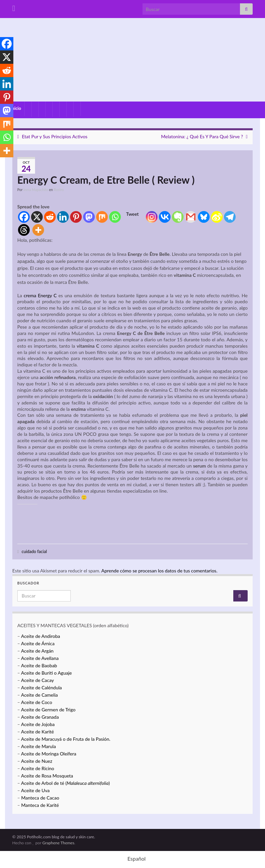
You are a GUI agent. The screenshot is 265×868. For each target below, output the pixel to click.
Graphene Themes (58, 843)
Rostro (59, 190)
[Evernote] (178, 217)
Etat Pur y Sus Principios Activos (55, 136)
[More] (38, 230)
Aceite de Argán (37, 651)
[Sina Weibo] (217, 217)
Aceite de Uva (35, 790)
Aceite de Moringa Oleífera (49, 754)
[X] (37, 217)
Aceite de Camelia (39, 695)
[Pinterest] (76, 217)
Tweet (132, 214)
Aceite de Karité (37, 732)
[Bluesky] (204, 217)
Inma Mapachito (36, 190)
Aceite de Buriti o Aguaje (46, 673)
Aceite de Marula (38, 746)
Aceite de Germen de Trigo (48, 710)
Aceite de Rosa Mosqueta (47, 776)
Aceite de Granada (40, 717)
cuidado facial (34, 552)
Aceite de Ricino (38, 768)
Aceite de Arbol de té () (65, 783)
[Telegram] (230, 217)
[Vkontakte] (165, 217)
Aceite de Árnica (38, 643)
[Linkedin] (63, 217)
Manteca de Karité (40, 805)
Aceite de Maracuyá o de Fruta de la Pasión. (66, 739)
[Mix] (102, 217)
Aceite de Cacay (37, 680)
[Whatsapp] (115, 217)
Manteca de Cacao (40, 798)
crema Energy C (40, 295)
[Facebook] (24, 217)
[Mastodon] (89, 217)
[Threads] (24, 230)
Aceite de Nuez (37, 761)
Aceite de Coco (37, 702)
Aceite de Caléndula (41, 687)
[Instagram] (152, 217)
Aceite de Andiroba (41, 636)
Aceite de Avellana (40, 658)
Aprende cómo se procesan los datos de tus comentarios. (159, 571)
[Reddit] (50, 217)
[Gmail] (191, 217)
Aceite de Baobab (39, 665)
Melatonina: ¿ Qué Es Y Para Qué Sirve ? (202, 136)
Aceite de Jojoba (38, 724)
